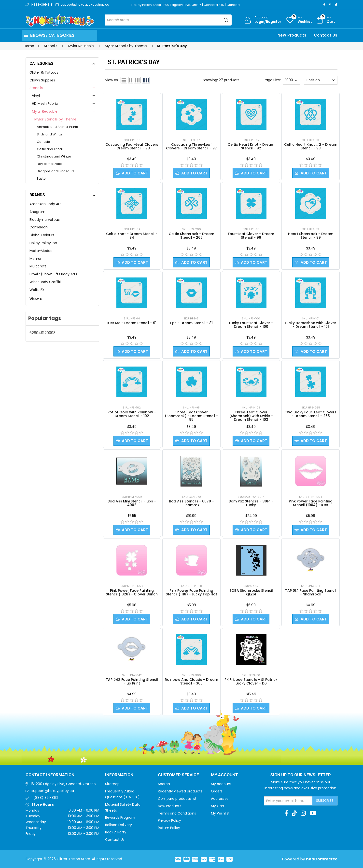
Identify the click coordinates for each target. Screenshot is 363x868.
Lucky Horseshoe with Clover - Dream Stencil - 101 (311, 325)
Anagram (37, 212)
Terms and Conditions (177, 813)
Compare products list (177, 799)
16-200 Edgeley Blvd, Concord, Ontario (63, 784)
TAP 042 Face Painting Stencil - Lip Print (132, 681)
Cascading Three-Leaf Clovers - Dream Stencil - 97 (191, 146)
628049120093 (42, 333)
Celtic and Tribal (50, 149)
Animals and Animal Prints (57, 127)
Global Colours (42, 235)
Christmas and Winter (54, 156)
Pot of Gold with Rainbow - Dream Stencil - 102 (132, 414)
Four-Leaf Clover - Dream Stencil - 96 (251, 236)
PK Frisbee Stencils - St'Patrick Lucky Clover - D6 (251, 681)
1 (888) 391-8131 (45, 798)
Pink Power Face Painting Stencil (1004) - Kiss (311, 503)
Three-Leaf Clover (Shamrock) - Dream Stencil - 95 (191, 416)
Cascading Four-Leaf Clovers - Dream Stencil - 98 (132, 146)
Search (164, 784)
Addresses (220, 799)
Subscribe (325, 801)
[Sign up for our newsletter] (288, 801)
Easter (42, 178)
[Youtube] (313, 813)
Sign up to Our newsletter (301, 775)
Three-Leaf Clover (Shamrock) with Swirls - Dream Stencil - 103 (251, 416)
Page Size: (272, 80)
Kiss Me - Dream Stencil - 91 (132, 323)
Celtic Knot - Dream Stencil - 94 (132, 236)
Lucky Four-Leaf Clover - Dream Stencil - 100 (251, 325)
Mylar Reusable (45, 111)
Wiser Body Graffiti (45, 282)
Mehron (36, 259)
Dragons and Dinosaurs (56, 171)
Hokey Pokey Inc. (44, 243)
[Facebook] (324, 5)
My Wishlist (220, 813)
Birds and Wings (50, 134)
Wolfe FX (37, 290)
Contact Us (326, 35)
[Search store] (168, 20)
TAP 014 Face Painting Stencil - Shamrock (311, 592)
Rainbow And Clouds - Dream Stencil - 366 (191, 681)
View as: (112, 80)
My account (221, 784)
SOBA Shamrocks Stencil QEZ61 (251, 592)
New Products (292, 35)
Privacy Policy (169, 820)
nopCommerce (322, 859)
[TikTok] (336, 5)
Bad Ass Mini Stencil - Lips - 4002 (132, 503)
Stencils (36, 88)
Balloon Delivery (119, 825)
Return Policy (169, 828)
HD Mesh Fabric (45, 104)
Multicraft (38, 266)
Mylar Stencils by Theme (55, 119)
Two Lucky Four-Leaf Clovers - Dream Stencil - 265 (311, 414)
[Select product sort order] (321, 80)
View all (37, 299)
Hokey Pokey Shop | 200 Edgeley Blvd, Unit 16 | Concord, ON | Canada (186, 5)
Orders (217, 791)
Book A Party (116, 832)
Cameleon (39, 227)
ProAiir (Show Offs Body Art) (53, 274)
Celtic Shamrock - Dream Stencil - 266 (191, 236)
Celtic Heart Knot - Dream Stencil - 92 (251, 146)
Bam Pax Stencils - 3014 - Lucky (251, 503)
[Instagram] (330, 5)
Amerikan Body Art (45, 204)
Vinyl (36, 96)
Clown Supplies (42, 80)
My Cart (218, 806)
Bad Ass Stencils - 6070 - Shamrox (191, 503)
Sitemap (112, 784)
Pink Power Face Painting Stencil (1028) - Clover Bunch (132, 592)
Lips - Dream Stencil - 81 (191, 323)
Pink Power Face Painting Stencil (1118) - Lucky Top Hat (191, 592)
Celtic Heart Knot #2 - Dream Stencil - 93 (311, 146)
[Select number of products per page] (291, 80)
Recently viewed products (180, 791)
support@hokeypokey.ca (53, 791)
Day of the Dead (50, 164)
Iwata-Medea (41, 251)
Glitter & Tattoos (44, 72)
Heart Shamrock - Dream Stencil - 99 (311, 236)
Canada (43, 142)
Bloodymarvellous (45, 220)
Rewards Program (120, 817)
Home (29, 46)
